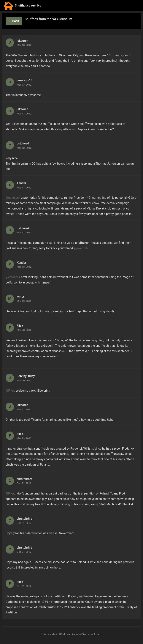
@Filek (10, 391)
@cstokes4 (13, 198)
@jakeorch (81, 248)
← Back (14, 21)
